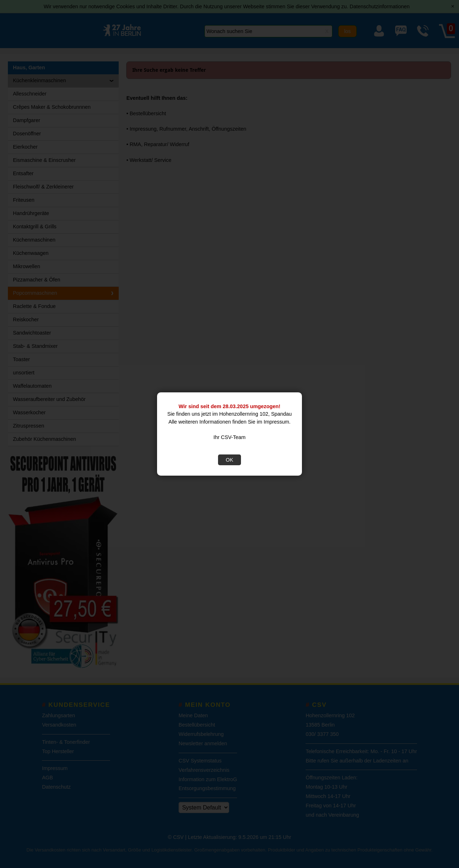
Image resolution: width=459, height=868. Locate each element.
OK (230, 460)
